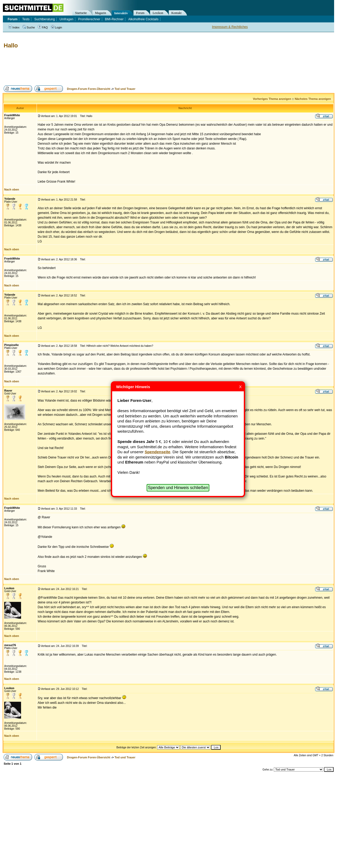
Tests (26, 19)
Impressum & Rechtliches (230, 27)
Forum (140, 13)
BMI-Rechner (114, 19)
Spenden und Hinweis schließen (178, 488)
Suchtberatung (44, 19)
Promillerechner (89, 19)
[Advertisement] (98, 67)
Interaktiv (121, 13)
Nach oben (12, 189)
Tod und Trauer (125, 89)
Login (57, 27)
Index (14, 27)
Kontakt (177, 13)
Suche (29, 27)
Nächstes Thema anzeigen (313, 99)
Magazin (101, 13)
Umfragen (66, 19)
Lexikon (158, 13)
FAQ (43, 27)
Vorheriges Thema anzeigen (272, 99)
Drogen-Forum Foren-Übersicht (88, 89)
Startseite (81, 13)
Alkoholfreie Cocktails (143, 19)
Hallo (11, 45)
